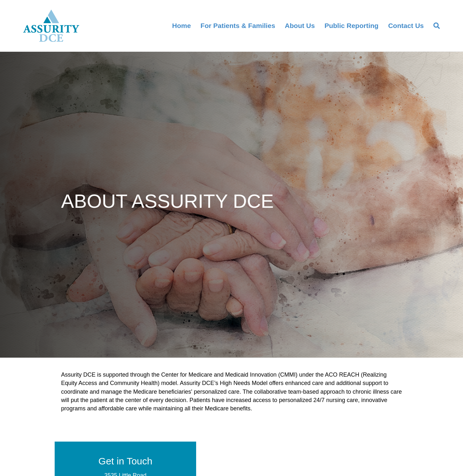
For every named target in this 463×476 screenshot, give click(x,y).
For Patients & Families (238, 26)
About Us (300, 26)
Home (181, 26)
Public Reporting (351, 26)
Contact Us (406, 26)
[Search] (434, 26)
